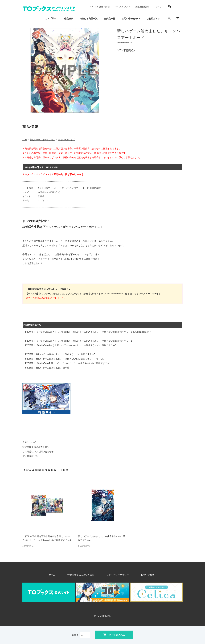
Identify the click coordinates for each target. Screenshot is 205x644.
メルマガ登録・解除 (100, 7)
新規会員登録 (142, 7)
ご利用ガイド (153, 19)
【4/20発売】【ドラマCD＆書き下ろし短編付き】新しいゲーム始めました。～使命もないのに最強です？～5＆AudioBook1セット (88, 332)
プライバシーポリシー (115, 575)
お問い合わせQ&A (131, 19)
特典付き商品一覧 (89, 19)
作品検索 (69, 19)
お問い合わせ (138, 575)
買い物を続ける (30, 456)
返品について (29, 442)
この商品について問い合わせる (38, 452)
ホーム (64, 575)
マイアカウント (123, 7)
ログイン (158, 7)
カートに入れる (114, 634)
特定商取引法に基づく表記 (36, 447)
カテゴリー (51, 18)
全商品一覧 (110, 19)
